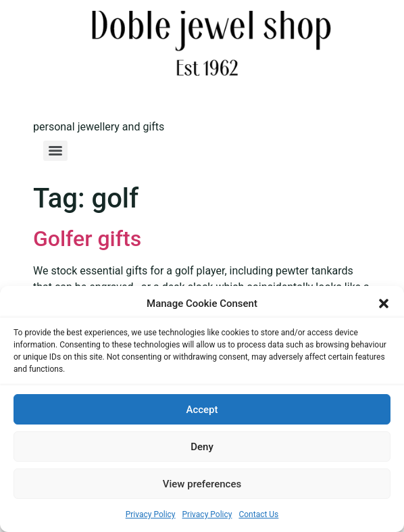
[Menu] (55, 151)
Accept (202, 410)
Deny (202, 447)
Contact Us (258, 514)
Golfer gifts (87, 239)
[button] (384, 304)
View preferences (202, 484)
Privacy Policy (151, 514)
